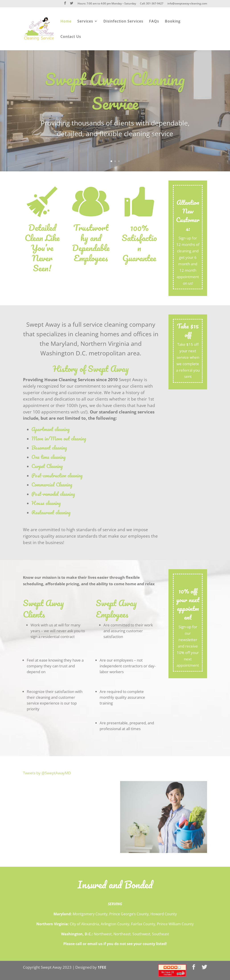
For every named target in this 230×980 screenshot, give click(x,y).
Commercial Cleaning (52, 485)
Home (66, 22)
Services (85, 22)
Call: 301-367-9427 (152, 4)
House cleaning (46, 503)
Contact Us (71, 37)
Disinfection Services (123, 22)
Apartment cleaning (50, 429)
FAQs (154, 22)
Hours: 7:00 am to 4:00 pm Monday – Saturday (107, 4)
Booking (173, 22)
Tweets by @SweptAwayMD (47, 773)
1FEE (102, 967)
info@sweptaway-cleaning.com (187, 4)
